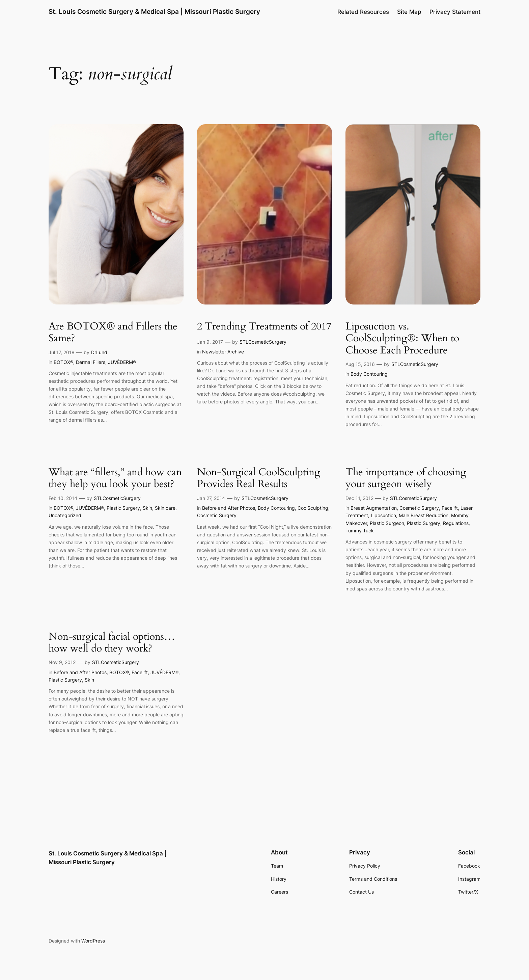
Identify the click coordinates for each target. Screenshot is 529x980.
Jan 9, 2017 (210, 342)
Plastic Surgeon (387, 523)
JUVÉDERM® (122, 362)
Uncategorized (65, 515)
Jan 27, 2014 (211, 498)
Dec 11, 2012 (359, 498)
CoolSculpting (313, 508)
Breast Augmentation (374, 508)
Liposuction (383, 515)
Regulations (456, 523)
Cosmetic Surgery (217, 515)
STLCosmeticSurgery (263, 342)
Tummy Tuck (360, 531)
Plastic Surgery (123, 508)
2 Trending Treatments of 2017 (264, 327)
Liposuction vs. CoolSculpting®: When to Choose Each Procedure (402, 339)
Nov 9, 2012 (62, 662)
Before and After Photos (229, 508)
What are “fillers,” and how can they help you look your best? (115, 479)
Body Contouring (369, 374)
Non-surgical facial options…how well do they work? (112, 643)
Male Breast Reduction (424, 515)
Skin (147, 508)
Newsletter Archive (223, 352)
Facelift (450, 508)
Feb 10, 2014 (63, 498)
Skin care (165, 508)
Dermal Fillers (91, 362)
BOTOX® (63, 362)
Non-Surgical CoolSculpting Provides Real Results (259, 479)
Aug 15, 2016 (360, 364)
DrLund (99, 352)
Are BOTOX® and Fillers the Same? (113, 333)
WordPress (93, 941)
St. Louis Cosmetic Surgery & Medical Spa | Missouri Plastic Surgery (154, 11)
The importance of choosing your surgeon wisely (406, 479)
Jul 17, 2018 (62, 352)
